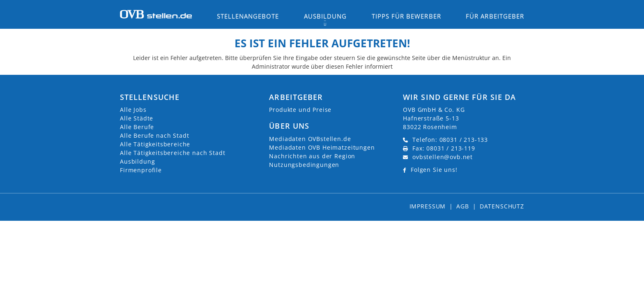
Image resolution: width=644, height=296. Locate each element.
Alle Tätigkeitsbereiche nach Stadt (173, 153)
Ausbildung (137, 161)
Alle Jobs (133, 110)
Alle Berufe (137, 127)
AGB (463, 206)
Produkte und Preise (300, 110)
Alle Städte (137, 118)
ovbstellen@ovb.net (443, 157)
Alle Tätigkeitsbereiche (155, 144)
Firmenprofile (141, 170)
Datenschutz (502, 206)
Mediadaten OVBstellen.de (310, 139)
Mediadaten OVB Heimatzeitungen (322, 147)
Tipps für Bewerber (406, 16)
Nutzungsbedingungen (304, 165)
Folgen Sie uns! (434, 170)
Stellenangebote (248, 16)
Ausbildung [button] (325, 16)
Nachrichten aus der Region (312, 156)
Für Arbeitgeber (495, 16)
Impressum (428, 206)
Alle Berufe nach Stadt (154, 135)
